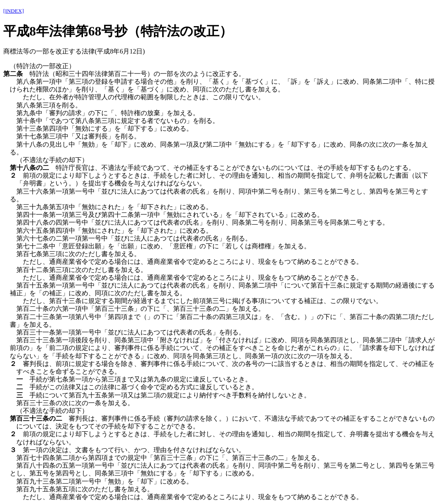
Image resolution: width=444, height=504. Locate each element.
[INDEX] (13, 11)
